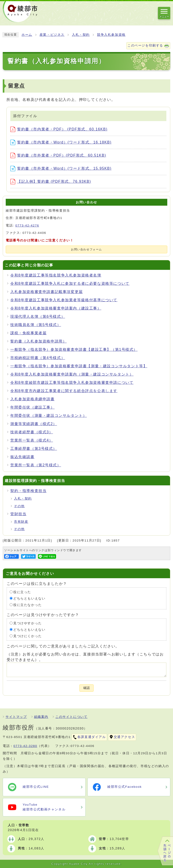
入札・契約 (81, 35)
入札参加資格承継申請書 (32, 399)
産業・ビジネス (52, 35)
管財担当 (18, 514)
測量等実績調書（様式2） (34, 424)
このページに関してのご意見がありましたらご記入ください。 (63, 646)
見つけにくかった (28, 636)
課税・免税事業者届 (28, 333)
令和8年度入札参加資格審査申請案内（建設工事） (56, 308)
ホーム (27, 35)
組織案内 (41, 717)
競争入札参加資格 (111, 35)
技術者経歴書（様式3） (32, 432)
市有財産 (21, 522)
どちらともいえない (29, 598)
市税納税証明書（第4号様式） (38, 358)
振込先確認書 (22, 457)
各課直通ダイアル (92, 737)
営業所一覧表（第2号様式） (36, 465)
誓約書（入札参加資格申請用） (38, 341)
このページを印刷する (145, 46)
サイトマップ (16, 717)
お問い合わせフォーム (86, 249)
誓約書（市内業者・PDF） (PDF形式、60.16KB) (59, 129)
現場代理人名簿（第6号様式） (38, 317)
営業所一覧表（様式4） (32, 440)
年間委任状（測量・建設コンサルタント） (49, 416)
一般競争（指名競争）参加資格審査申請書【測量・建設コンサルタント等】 (79, 366)
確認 (86, 688)
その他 (19, 506)
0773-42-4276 (27, 225)
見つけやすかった (28, 623)
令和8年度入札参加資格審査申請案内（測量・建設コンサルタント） (72, 374)
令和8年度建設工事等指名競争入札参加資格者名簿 (56, 275)
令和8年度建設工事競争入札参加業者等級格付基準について (64, 300)
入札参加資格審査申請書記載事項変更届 (47, 292)
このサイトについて (71, 717)
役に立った (22, 592)
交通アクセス (124, 737)
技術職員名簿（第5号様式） (36, 325)
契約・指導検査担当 (28, 491)
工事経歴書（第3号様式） (34, 449)
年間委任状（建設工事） (32, 407)
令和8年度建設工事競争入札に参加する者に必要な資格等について (70, 283)
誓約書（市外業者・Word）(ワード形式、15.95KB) (61, 168)
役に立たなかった (28, 605)
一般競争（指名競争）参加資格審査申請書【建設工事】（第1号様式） (74, 350)
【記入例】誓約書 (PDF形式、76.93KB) (51, 181)
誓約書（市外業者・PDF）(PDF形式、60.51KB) (58, 155)
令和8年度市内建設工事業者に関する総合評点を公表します (64, 391)
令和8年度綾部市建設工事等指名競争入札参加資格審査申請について (72, 383)
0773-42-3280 (25, 746)
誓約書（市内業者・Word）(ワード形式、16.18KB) (61, 142)
